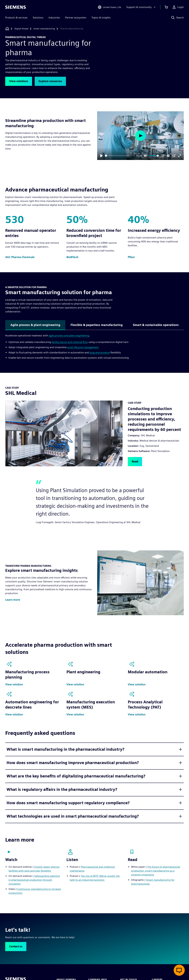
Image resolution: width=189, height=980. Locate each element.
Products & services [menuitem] (16, 18)
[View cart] (166, 7)
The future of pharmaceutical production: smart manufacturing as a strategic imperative (156, 871)
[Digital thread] (21, 29)
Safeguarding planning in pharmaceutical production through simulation (34, 880)
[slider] (120, 156)
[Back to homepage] (7, 29)
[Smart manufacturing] (44, 29)
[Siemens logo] (16, 7)
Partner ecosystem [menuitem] (76, 18)
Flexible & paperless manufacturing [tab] (97, 325)
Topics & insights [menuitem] (101, 18)
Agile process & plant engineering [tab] (35, 325)
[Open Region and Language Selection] (109, 7)
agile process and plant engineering (69, 336)
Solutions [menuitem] (38, 18)
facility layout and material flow (70, 342)
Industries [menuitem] (54, 18)
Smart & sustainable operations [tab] (156, 325)
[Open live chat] (179, 970)
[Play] (101, 156)
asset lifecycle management (83, 347)
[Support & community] (141, 7)
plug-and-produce (100, 352)
